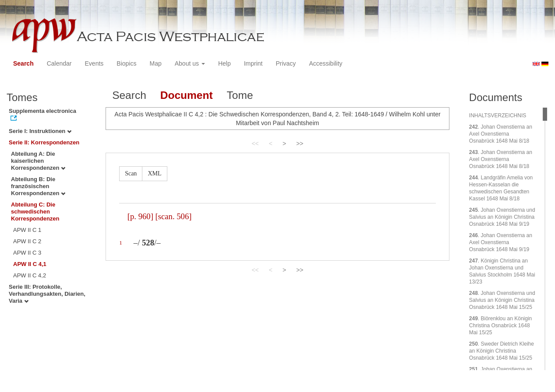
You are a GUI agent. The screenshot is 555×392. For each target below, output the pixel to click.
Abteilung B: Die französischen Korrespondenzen (38, 186)
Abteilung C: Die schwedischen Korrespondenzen (35, 212)
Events (94, 63)
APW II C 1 (27, 230)
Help (224, 63)
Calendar (59, 63)
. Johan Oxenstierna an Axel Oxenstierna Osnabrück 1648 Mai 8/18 (501, 134)
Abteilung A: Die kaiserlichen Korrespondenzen (38, 161)
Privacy (286, 63)
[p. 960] (140, 216)
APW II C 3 (27, 253)
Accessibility (325, 63)
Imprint (253, 63)
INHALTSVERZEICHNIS (498, 115)
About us (190, 63)
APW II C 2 (27, 241)
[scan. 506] (174, 216)
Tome (240, 95)
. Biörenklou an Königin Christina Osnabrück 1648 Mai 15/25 (500, 325)
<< (255, 143)
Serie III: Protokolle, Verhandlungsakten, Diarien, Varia (47, 294)
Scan (131, 173)
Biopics (126, 63)
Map (155, 63)
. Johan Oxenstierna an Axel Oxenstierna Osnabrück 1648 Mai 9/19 (501, 242)
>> (300, 143)
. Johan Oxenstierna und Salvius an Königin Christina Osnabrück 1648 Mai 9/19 (502, 217)
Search (23, 63)
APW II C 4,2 (30, 275)
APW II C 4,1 (30, 264)
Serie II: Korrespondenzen (44, 142)
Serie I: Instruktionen (40, 131)
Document (187, 95)
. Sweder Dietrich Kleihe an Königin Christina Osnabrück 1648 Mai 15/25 (502, 351)
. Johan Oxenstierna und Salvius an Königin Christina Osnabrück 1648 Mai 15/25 (502, 300)
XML (154, 173)
